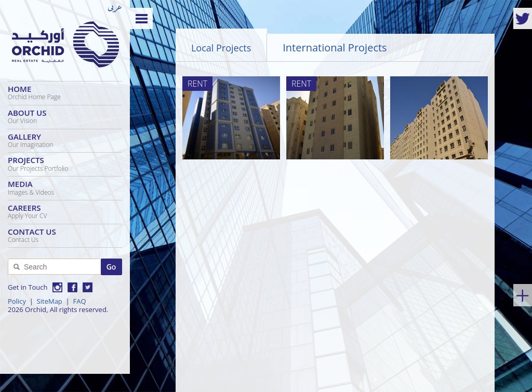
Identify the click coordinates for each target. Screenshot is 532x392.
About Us (65, 116)
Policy (17, 301)
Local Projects (221, 48)
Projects (65, 164)
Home (65, 92)
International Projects (335, 48)
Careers (65, 211)
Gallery (65, 140)
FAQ (79, 301)
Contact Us (65, 235)
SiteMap (50, 301)
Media (65, 187)
